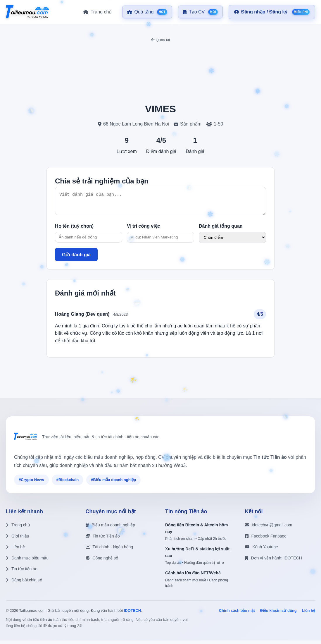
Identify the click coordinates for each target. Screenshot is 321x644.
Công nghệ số (102, 561)
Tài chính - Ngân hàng (109, 550)
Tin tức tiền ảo (22, 572)
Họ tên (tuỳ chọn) (74, 230)
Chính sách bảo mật (237, 614)
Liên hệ (15, 550)
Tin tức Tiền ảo (103, 540)
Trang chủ (18, 528)
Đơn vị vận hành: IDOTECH (273, 561)
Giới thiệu (18, 540)
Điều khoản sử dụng (278, 614)
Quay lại (160, 40)
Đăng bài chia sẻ (24, 583)
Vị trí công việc (143, 230)
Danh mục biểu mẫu (27, 561)
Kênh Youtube (262, 550)
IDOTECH (133, 614)
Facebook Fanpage (266, 540)
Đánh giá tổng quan (221, 230)
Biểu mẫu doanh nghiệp (111, 528)
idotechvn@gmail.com (269, 528)
